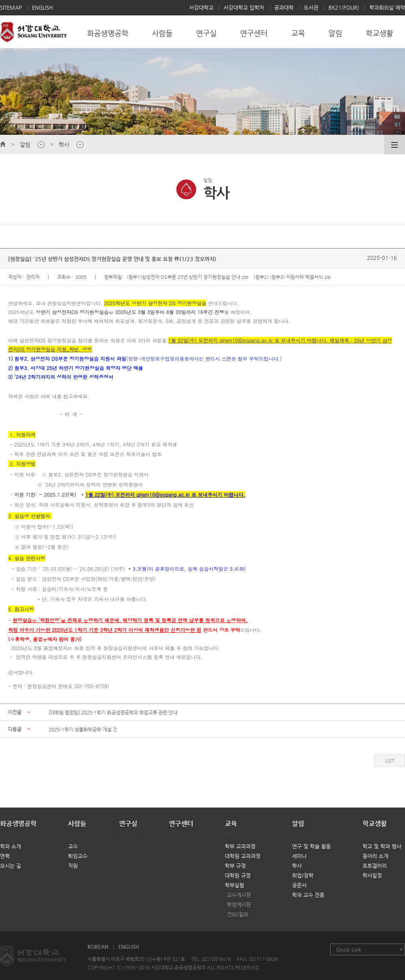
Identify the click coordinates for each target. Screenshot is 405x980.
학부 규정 (235, 866)
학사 (297, 866)
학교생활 (375, 824)
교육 (231, 824)
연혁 (5, 856)
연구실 (128, 824)
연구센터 (181, 824)
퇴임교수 (78, 856)
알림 (298, 824)
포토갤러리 (375, 866)
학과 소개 (11, 846)
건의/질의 (238, 914)
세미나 (299, 856)
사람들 (77, 824)
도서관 (311, 7)
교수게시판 (239, 895)
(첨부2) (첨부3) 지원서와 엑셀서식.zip (292, 277)
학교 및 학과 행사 (382, 846)
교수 (73, 846)
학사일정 (372, 875)
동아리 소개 (375, 856)
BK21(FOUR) (344, 7)
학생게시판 (239, 905)
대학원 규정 (238, 875)
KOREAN (98, 947)
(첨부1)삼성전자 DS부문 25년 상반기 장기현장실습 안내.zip (188, 277)
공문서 (299, 885)
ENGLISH (42, 7)
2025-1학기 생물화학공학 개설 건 (83, 729)
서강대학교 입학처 (244, 7)
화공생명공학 (18, 824)
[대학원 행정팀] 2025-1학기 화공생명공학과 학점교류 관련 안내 (113, 712)
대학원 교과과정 (243, 856)
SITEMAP (11, 7)
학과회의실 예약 (387, 7)
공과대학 (284, 7)
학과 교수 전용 (308, 895)
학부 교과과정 (240, 846)
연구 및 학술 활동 (311, 846)
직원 (73, 866)
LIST (390, 761)
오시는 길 (11, 866)
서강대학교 (201, 7)
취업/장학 (303, 875)
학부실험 (234, 885)
